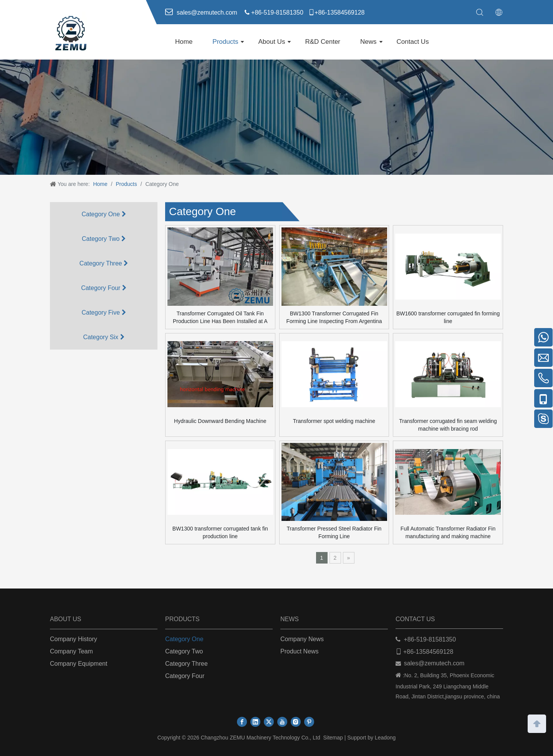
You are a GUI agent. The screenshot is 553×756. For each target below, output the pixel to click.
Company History (74, 639)
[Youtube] (282, 722)
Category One (103, 214)
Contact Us (413, 42)
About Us (272, 42)
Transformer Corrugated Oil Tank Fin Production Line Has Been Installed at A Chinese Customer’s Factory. (220, 318)
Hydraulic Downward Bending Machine (220, 421)
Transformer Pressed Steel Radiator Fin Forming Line (334, 532)
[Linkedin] (255, 722)
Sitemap (333, 738)
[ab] (276, 117)
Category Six (103, 337)
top (537, 723)
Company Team (71, 651)
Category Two (104, 239)
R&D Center (323, 42)
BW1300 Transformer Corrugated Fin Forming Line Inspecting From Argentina (334, 317)
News (368, 42)
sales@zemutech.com (434, 663)
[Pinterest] (309, 722)
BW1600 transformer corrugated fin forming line (448, 317)
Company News (302, 639)
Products (225, 42)
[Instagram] (296, 722)
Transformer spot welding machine (334, 421)
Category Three (104, 263)
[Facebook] (242, 722)
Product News (300, 651)
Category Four (104, 288)
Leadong (385, 738)
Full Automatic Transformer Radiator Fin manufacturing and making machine (448, 532)
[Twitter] (269, 722)
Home (184, 42)
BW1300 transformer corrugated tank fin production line (220, 532)
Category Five (103, 313)
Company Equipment (79, 664)
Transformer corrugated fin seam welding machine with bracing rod (448, 425)
